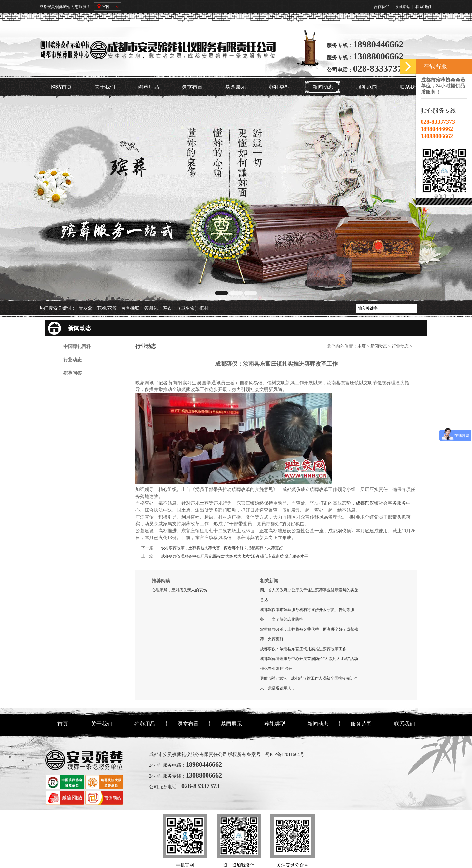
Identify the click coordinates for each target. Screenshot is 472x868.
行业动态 (72, 360)
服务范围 (366, 87)
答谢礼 (151, 308)
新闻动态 (323, 87)
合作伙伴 (382, 7)
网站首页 (61, 87)
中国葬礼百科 (77, 346)
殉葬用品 (148, 87)
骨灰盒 (86, 308)
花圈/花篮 (107, 308)
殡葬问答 (72, 373)
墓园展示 (236, 87)
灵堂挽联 (130, 308)
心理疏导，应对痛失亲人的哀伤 (179, 590)
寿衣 (167, 308)
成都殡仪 (291, 490)
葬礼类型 (279, 87)
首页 (63, 724)
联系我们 (423, 7)
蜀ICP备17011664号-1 (287, 755)
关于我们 (105, 87)
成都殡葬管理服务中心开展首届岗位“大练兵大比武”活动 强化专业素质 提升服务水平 (235, 556)
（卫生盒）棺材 (192, 308)
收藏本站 (403, 7)
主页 (362, 346)
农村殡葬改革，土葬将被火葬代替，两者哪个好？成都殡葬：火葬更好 (222, 548)
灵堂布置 (192, 87)
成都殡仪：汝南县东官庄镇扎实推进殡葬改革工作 (303, 649)
